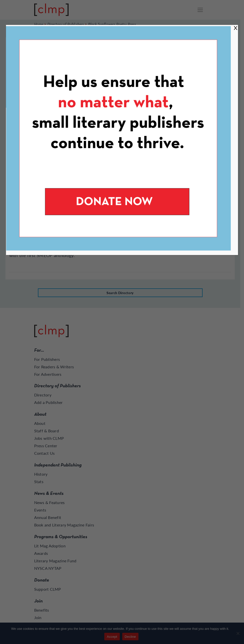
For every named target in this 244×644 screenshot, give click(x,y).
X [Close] (236, 28)
